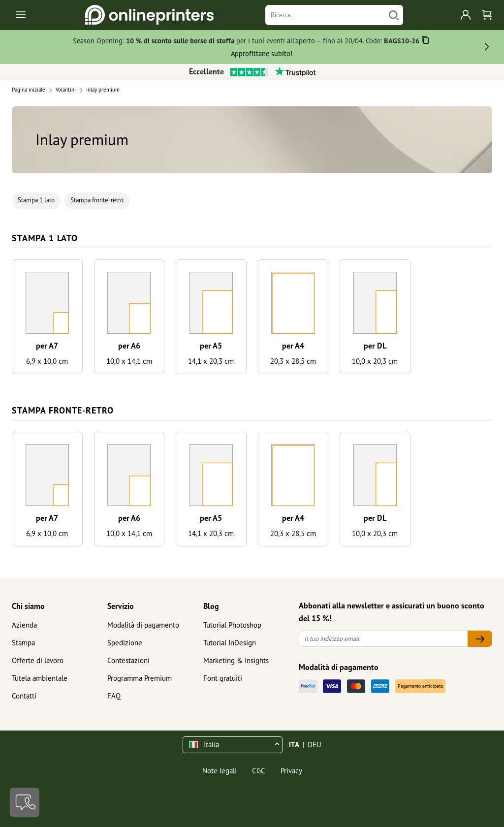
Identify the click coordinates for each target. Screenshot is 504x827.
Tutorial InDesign (230, 643)
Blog (211, 606)
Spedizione (125, 643)
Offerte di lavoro (38, 660)
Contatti (24, 696)
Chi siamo (28, 606)
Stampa (23, 643)
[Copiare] (425, 42)
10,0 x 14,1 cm (129, 361)
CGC (259, 771)
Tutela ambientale (40, 678)
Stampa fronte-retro (97, 200)
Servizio (121, 606)
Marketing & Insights (236, 660)
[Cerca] (394, 15)
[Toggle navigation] (21, 15)
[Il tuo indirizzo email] (383, 639)
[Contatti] (25, 802)
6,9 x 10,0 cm (47, 361)
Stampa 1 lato (36, 200)
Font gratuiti (223, 678)
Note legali (220, 771)
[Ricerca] (325, 15)
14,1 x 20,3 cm (211, 361)
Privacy (291, 771)
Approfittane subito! (262, 53)
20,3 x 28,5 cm (293, 361)
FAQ (114, 696)
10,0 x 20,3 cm (375, 361)
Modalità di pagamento (143, 625)
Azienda (24, 625)
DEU (315, 745)
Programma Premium (140, 678)
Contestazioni (128, 660)
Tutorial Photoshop (232, 625)
